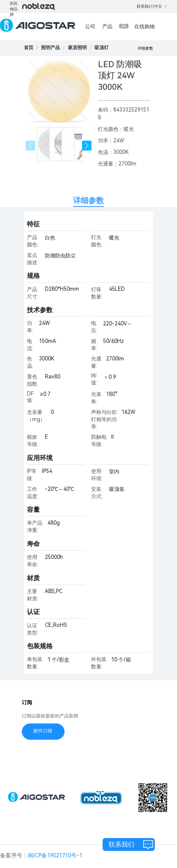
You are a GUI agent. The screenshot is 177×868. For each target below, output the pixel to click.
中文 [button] (161, 6)
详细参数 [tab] (88, 200)
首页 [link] (29, 48)
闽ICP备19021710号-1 (55, 855)
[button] (87, 146)
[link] (50, 48)
